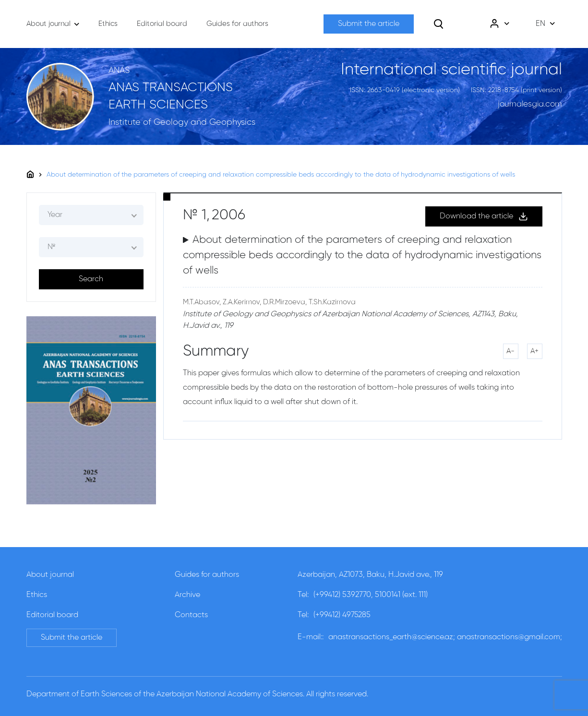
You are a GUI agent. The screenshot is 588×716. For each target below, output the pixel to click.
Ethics (37, 595)
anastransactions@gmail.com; (510, 637)
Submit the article (369, 24)
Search (91, 279)
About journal (50, 575)
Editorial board (52, 615)
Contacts (191, 615)
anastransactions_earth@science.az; (392, 637)
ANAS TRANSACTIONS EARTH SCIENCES (171, 96)
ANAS (119, 71)
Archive (187, 595)
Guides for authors (207, 575)
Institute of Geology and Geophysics (182, 122)
